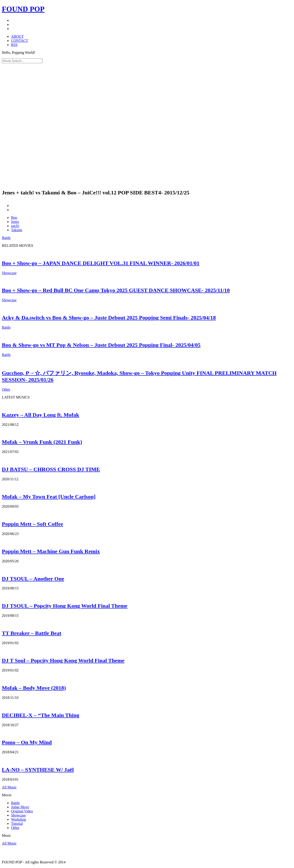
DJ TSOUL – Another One (33, 579)
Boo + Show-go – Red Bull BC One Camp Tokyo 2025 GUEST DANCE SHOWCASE (116, 290)
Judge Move (20, 807)
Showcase (9, 273)
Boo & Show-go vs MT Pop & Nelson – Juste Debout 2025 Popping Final (101, 345)
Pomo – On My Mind (27, 742)
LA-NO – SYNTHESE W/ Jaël (38, 770)
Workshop (18, 819)
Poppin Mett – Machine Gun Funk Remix (51, 551)
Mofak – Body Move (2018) (34, 688)
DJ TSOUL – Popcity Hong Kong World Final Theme (65, 606)
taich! (15, 226)
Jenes (15, 222)
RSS (14, 45)
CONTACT (20, 41)
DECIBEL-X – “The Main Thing (41, 715)
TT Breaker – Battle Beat (32, 633)
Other (6, 389)
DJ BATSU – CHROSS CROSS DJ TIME (51, 469)
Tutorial (17, 824)
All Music (9, 787)
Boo (14, 218)
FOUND (23, 9)
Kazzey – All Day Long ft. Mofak (41, 415)
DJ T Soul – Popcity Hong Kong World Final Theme (63, 660)
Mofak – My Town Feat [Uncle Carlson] (49, 497)
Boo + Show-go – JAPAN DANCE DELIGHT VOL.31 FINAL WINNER (101, 263)
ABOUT (17, 36)
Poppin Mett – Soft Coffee (33, 524)
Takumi (17, 230)
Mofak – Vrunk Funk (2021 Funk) (42, 442)
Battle (6, 238)
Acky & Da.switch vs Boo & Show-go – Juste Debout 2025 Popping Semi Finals (109, 318)
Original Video (22, 811)
